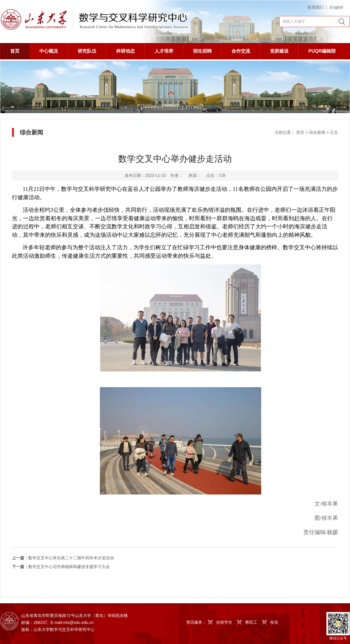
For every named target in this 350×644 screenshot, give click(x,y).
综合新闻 (317, 132)
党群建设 (279, 51)
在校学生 (224, 622)
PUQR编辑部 (322, 51)
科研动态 (125, 51)
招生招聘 (202, 51)
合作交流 (241, 51)
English (337, 7)
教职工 (251, 622)
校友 (274, 622)
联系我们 (316, 7)
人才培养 (164, 51)
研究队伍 (87, 51)
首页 (15, 51)
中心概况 (49, 51)
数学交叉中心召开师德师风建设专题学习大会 (61, 567)
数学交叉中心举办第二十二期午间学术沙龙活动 (63, 558)
